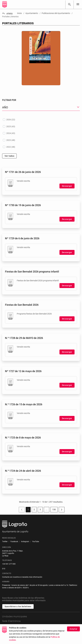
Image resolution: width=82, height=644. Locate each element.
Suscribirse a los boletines (18, 606)
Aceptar (73, 629)
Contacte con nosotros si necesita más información (22, 577)
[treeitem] (41, 120)
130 (55, 510)
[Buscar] (70, 4)
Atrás (7, 14)
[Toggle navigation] (78, 4)
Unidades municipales (15, 616)
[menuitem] (5, 542)
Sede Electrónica (11, 621)
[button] (41, 107)
